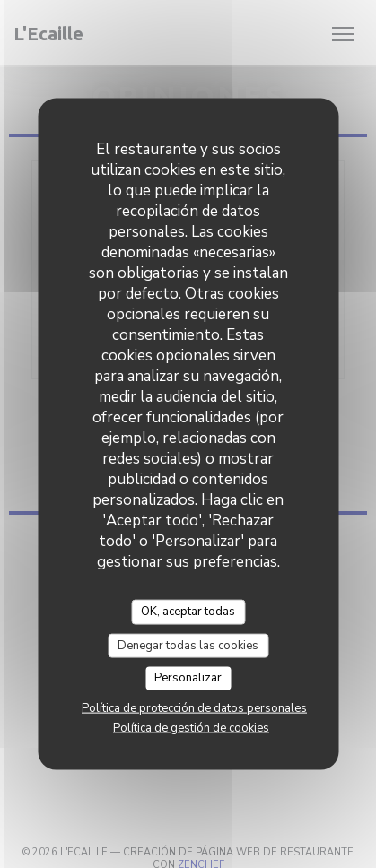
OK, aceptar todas (188, 612)
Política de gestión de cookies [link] (191, 727)
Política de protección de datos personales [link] (194, 707)
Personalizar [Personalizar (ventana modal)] (188, 678)
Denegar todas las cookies (188, 645)
